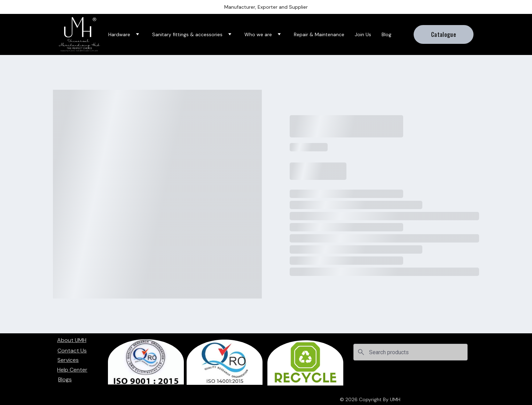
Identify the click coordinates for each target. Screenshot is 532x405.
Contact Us (72, 351)
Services (68, 360)
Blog (386, 35)
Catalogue (444, 34)
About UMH (72, 340)
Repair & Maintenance (319, 35)
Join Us (363, 35)
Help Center (72, 370)
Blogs (65, 379)
